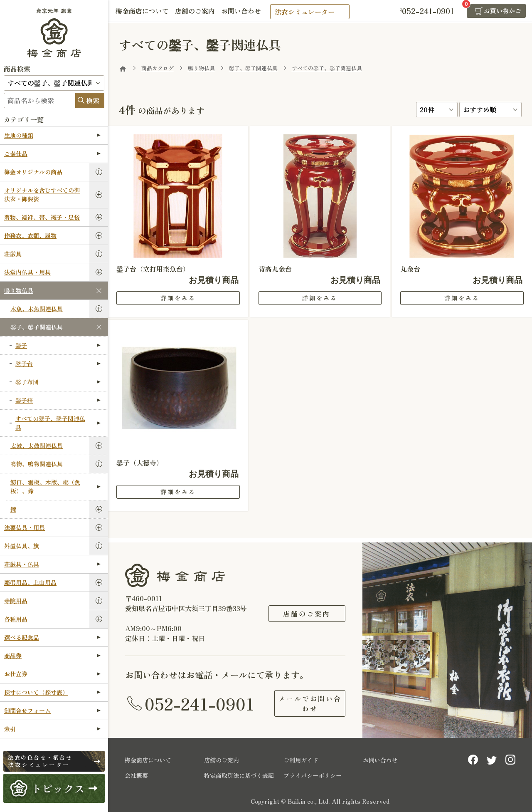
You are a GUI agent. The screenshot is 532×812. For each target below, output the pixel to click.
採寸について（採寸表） (52, 692)
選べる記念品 (52, 637)
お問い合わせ (246, 11)
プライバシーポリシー (313, 775)
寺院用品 (16, 601)
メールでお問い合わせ (307, 703)
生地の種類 (52, 135)
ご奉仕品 (52, 153)
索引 (52, 729)
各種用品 (16, 619)
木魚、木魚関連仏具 (37, 309)
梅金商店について (143, 11)
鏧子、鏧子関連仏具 (37, 327)
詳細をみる (178, 298)
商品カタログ (158, 68)
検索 (93, 100)
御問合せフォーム (52, 710)
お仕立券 (52, 674)
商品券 (52, 656)
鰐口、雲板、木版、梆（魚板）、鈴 (55, 486)
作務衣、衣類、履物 (30, 235)
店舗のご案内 (198, 11)
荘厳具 (13, 254)
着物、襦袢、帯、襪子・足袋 (42, 217)
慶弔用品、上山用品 (30, 582)
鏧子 (58, 345)
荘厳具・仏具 (52, 564)
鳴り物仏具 (19, 290)
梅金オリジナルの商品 (33, 172)
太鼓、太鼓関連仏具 (37, 446)
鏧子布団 (58, 382)
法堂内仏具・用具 (27, 272)
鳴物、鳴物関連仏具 (37, 464)
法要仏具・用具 (25, 527)
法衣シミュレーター (310, 12)
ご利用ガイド (301, 760)
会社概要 (136, 775)
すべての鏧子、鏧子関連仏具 (58, 423)
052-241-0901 (199, 703)
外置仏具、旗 (22, 546)
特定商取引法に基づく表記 (239, 775)
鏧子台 (58, 364)
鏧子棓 (58, 400)
